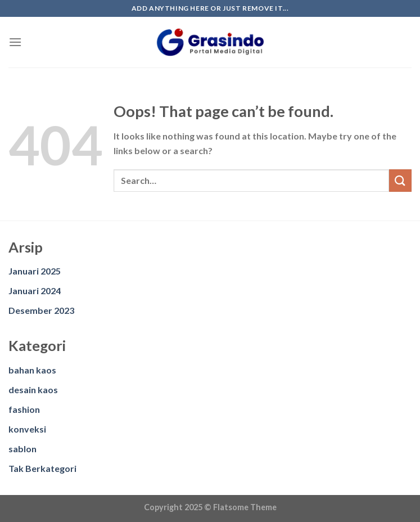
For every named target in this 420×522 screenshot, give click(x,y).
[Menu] (15, 42)
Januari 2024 (35, 291)
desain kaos (33, 390)
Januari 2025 (35, 271)
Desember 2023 (41, 310)
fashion (24, 409)
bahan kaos (32, 370)
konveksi (27, 429)
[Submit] (400, 180)
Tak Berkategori (42, 468)
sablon (22, 449)
